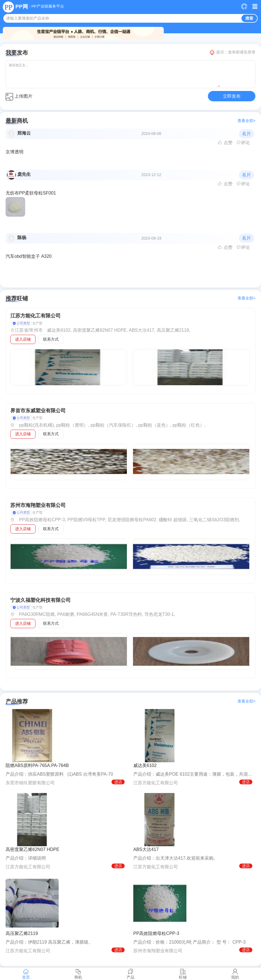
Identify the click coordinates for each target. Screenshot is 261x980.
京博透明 (15, 152)
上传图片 (19, 97)
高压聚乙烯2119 (22, 933)
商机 (78, 974)
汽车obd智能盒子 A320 (29, 256)
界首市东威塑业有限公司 (38, 411)
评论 (243, 143)
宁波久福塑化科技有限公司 (41, 600)
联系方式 (51, 339)
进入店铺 (23, 339)
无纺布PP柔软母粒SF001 (31, 193)
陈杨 (22, 238)
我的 (235, 974)
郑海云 (24, 133)
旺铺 (183, 974)
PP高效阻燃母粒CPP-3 (156, 933)
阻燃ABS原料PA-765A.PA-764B (37, 765)
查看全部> (246, 121)
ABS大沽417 (146, 849)
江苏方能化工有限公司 (35, 316)
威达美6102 (145, 765)
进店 (118, 782)
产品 (131, 974)
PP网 (22, 7)
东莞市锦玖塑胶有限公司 (30, 783)
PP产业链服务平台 (48, 6)
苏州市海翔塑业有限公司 (38, 505)
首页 (26, 974)
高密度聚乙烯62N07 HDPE (32, 849)
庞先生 (24, 174)
